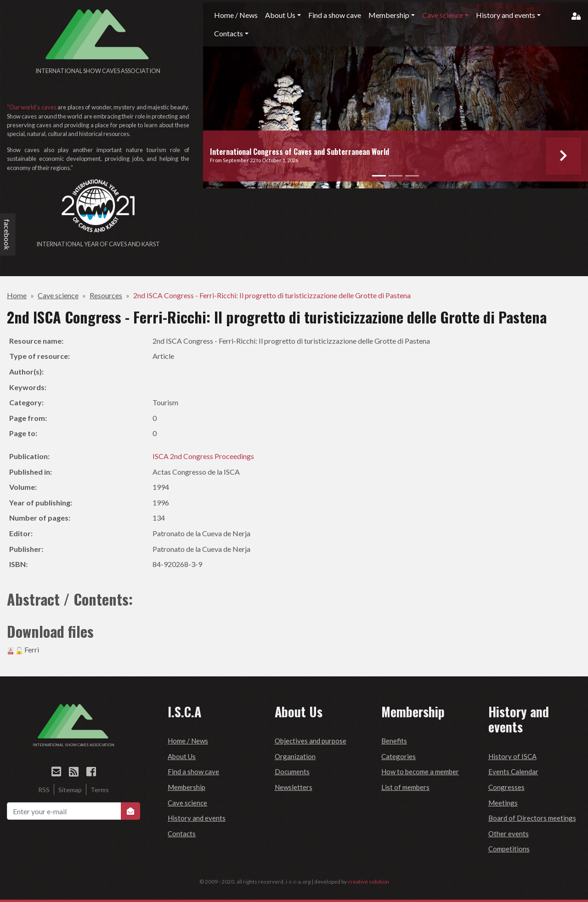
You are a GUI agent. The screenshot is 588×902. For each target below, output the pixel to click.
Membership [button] (389, 15)
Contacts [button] (229, 33)
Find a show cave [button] (335, 15)
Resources (106, 295)
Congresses (506, 787)
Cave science (58, 295)
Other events (509, 834)
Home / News (188, 741)
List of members (405, 787)
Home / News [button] (236, 15)
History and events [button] (506, 15)
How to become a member (420, 772)
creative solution (368, 882)
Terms (100, 790)
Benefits (394, 741)
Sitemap (70, 790)
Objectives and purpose (311, 741)
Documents (292, 772)
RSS (44, 790)
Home (17, 295)
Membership (187, 787)
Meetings (503, 803)
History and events (197, 818)
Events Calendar (513, 772)
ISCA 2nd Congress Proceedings (203, 456)
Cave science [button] (443, 15)
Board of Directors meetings (532, 818)
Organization (295, 756)
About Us (182, 756)
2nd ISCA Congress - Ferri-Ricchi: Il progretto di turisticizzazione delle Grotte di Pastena (272, 295)
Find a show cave (193, 772)
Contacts (182, 834)
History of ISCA (512, 756)
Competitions (509, 849)
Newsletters (294, 787)
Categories (399, 756)
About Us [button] (280, 15)
